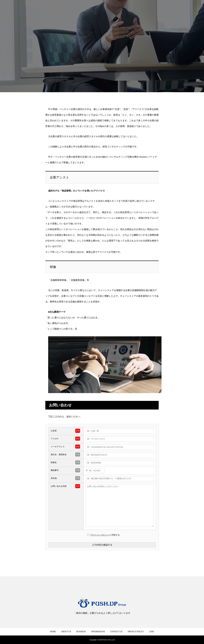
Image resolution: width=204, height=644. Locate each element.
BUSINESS (81, 632)
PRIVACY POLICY (136, 632)
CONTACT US (116, 632)
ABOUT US (66, 632)
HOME (53, 632)
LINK (152, 632)
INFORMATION (98, 632)
